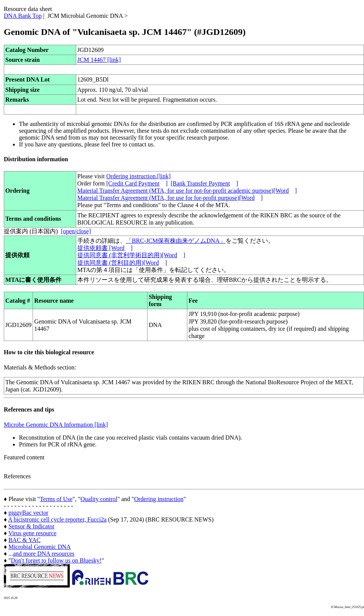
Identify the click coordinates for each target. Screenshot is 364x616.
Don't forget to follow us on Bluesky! (56, 560)
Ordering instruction (159, 499)
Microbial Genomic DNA (39, 547)
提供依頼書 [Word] (105, 248)
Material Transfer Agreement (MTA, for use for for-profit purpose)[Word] (170, 198)
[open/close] (76, 231)
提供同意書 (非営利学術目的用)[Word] (131, 255)
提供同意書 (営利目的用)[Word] (122, 263)
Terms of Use (56, 499)
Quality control (99, 499)
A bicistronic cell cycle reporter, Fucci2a (57, 519)
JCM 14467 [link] (99, 60)
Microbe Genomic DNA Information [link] (56, 425)
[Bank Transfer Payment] (204, 183)
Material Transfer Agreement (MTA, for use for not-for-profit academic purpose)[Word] (187, 191)
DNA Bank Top (23, 16)
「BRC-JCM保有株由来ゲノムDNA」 (176, 241)
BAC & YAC (24, 540)
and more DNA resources (44, 554)
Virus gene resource (32, 533)
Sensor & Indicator (31, 526)
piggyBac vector (28, 513)
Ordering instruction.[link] (138, 176)
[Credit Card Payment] (137, 183)
